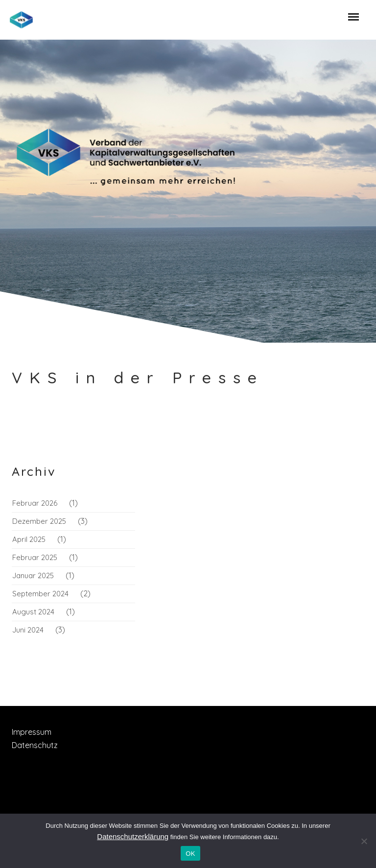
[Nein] (364, 841)
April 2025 (29, 539)
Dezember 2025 (39, 521)
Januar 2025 (33, 575)
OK (190, 854)
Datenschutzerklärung (133, 836)
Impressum (32, 732)
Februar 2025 (35, 557)
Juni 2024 (28, 630)
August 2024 (33, 612)
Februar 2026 (35, 503)
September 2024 (40, 594)
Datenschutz (35, 745)
